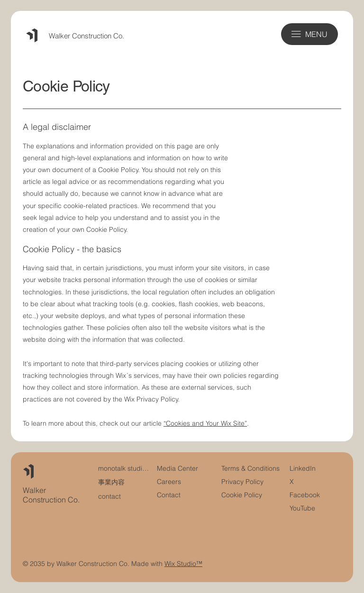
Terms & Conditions (251, 468)
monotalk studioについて (124, 468)
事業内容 (111, 482)
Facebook (305, 495)
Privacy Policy (242, 482)
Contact (169, 495)
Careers (169, 482)
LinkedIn (303, 468)
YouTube (302, 508)
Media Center (177, 468)
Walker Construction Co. (86, 36)
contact (109, 496)
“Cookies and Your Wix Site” (205, 423)
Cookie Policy (242, 495)
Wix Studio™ (183, 564)
